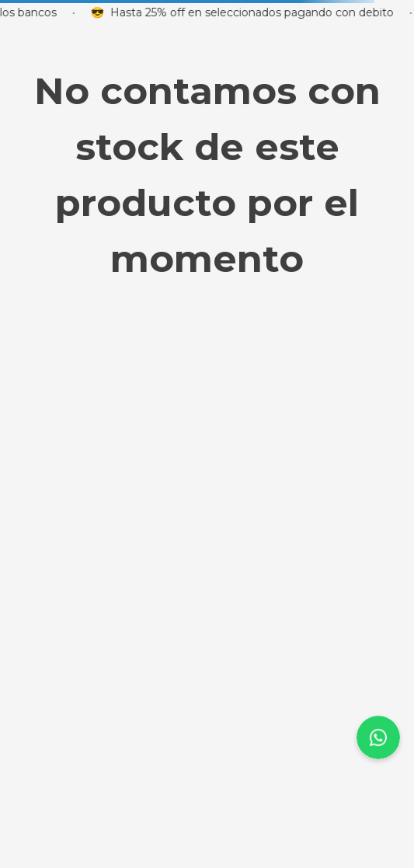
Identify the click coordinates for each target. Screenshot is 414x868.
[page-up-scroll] (378, 737)
